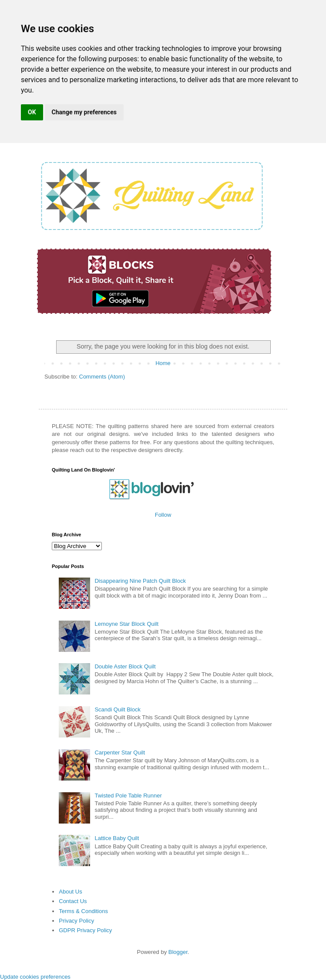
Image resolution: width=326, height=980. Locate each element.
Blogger (178, 952)
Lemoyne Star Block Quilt (126, 624)
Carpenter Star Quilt (120, 752)
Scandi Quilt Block (118, 709)
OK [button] (32, 112)
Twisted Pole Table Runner (128, 796)
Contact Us (73, 901)
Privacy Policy (76, 921)
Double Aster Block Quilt (125, 666)
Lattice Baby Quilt (117, 838)
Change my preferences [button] (84, 112)
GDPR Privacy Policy (85, 930)
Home (163, 363)
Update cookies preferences (35, 977)
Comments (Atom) (102, 377)
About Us (70, 892)
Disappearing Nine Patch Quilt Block (140, 581)
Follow (163, 515)
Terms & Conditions (83, 911)
